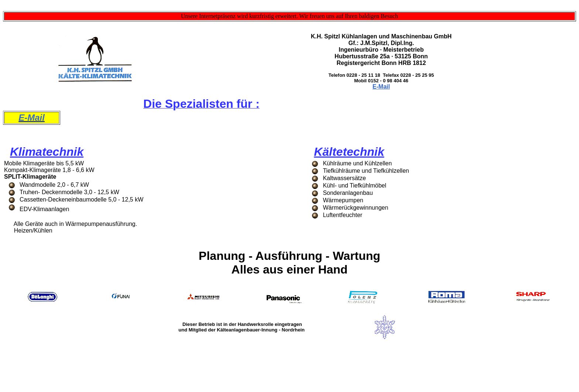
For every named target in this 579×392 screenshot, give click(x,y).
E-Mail (381, 87)
